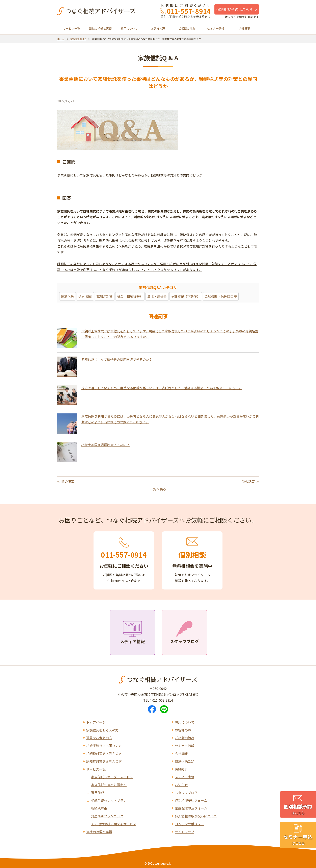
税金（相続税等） (130, 296)
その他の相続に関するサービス (114, 824)
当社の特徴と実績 (100, 28)
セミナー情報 (216, 28)
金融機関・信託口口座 (221, 296)
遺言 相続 (85, 296)
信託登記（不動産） (186, 296)
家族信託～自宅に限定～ (109, 785)
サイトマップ (185, 832)
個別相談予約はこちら (235, 9)
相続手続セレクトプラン (109, 800)
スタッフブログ (186, 793)
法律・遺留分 (157, 296)
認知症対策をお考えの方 (104, 761)
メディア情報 (185, 777)
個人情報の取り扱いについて (196, 816)
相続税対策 (99, 808)
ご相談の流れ (187, 28)
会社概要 (244, 28)
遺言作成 (98, 793)
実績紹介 (181, 769)
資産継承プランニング (107, 816)
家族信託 (68, 296)
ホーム (61, 39)
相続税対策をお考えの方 (104, 753)
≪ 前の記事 (66, 481)
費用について (129, 28)
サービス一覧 (72, 28)
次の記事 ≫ (250, 481)
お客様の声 (158, 28)
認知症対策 (105, 296)
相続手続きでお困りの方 (104, 746)
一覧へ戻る (158, 489)
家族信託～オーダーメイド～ (112, 777)
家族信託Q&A (185, 761)
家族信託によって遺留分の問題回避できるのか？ (117, 359)
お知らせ (181, 785)
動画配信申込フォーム (191, 808)
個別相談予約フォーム (191, 800)
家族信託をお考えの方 (102, 730)
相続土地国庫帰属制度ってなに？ (106, 445)
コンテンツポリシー (189, 824)
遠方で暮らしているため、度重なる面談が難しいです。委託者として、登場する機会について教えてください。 (162, 388)
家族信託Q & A (78, 39)
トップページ (96, 722)
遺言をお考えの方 (99, 738)
